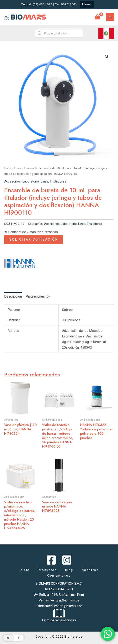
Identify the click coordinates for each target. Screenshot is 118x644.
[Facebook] (51, 560)
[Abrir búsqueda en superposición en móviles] (59, 33)
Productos (47, 570)
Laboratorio (31, 181)
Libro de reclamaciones (59, 620)
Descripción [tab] (13, 296)
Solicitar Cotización (34, 239)
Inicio (8, 168)
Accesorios (12, 181)
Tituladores (58, 181)
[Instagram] (67, 560)
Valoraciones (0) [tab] (38, 296)
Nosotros (90, 570)
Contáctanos (59, 576)
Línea (18, 168)
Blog (69, 570)
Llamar (87, 4)
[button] (107, 57)
